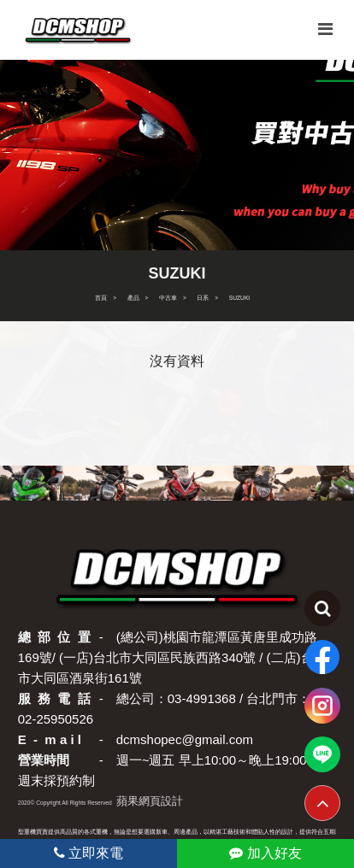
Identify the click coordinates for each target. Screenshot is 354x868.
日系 (203, 298)
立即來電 (88, 853)
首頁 (101, 298)
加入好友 (265, 853)
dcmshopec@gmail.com (185, 739)
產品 (133, 298)
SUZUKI (239, 298)
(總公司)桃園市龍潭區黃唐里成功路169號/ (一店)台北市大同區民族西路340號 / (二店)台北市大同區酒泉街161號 (172, 657)
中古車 (168, 298)
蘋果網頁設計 (150, 801)
